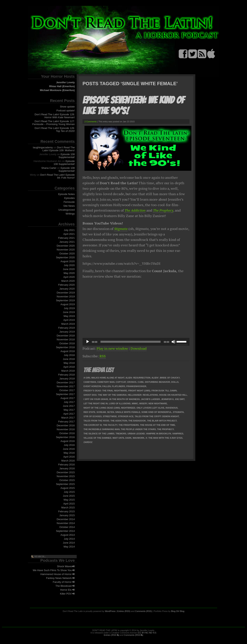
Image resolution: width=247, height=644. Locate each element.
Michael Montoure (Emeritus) (57, 90)
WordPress (110, 611)
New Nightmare (158, 403)
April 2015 (69, 504)
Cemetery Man (106, 382)
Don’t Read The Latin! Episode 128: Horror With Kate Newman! (55, 116)
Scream (101, 412)
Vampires (178, 434)
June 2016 (69, 449)
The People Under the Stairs (138, 429)
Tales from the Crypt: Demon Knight (157, 416)
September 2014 (65, 531)
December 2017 (66, 382)
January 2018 (67, 379)
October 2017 (67, 390)
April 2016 (69, 457)
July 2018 (69, 355)
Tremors (121, 434)
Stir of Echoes (93, 416)
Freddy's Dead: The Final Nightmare (105, 391)
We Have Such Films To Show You (54, 570)
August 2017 (68, 398)
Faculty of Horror (64, 582)
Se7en (111, 412)
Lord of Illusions (120, 403)
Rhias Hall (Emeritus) (62, 86)
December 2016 (66, 425)
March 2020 (68, 281)
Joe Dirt (179, 399)
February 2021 (66, 238)
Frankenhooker (136, 386)
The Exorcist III (93, 425)
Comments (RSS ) (134, 635)
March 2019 (68, 324)
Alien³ (155, 378)
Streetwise (110, 416)
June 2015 (69, 496)
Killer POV (67, 594)
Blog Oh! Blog (178, 611)
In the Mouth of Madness (124, 399)
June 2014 (69, 543)
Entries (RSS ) (112, 635)
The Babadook (137, 421)
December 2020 (66, 246)
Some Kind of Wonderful (157, 412)
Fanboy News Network (60, 578)
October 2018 (67, 343)
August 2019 (68, 304)
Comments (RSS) (144, 611)
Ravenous (172, 408)
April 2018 (69, 367)
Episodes (70, 198)
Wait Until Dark (122, 438)
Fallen (107, 386)
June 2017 (69, 406)
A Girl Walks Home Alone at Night (104, 378)
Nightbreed (128, 408)
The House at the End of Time (158, 425)
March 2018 (68, 371)
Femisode (69, 202)
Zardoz (88, 442)
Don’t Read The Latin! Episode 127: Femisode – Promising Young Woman (54, 123)
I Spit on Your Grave (96, 399)
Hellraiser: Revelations (143, 395)
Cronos (132, 382)
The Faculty (110, 425)
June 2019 (69, 312)
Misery (143, 403)
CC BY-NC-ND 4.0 (147, 633)
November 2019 (66, 297)
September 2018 (65, 347)
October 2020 (67, 254)
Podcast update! (66, 110)
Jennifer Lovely (65, 82)
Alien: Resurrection (138, 378)
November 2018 (66, 339)
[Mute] (173, 342)
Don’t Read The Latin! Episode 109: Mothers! (59, 149)
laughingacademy (43, 147)
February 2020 (66, 285)
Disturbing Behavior (158, 382)
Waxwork (139, 438)
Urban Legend (136, 434)
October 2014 (67, 527)
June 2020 (69, 269)
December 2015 (66, 472)
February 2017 (66, 422)
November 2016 (66, 429)
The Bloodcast (65, 586)
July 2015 (69, 492)
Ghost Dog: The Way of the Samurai (105, 395)
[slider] (131, 342)
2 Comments (91, 122)
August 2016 (68, 441)
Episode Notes (66, 194)
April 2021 (69, 234)
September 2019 (65, 300)
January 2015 (67, 515)
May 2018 (69, 363)
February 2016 (66, 465)
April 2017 (69, 414)
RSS (103, 356)
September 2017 (65, 394)
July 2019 (69, 308)
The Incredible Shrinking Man (102, 429)
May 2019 (69, 316)
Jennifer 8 (167, 399)
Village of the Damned (97, 438)
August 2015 (68, 488)
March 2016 (68, 461)
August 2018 (68, 351)
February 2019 (66, 328)
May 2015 (69, 500)
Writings (70, 214)
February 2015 (66, 511)
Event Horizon (92, 386)
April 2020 (69, 277)
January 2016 (67, 468)
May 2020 (69, 273)
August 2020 (68, 261)
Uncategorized (67, 210)
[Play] (88, 342)
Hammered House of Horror (58, 574)
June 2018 (69, 359)
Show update (67, 107)
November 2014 (66, 523)
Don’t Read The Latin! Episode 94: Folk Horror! (57, 176)
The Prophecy (163, 210)
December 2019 (66, 293)
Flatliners (118, 386)
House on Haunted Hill (173, 395)
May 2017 (69, 410)
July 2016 (69, 445)
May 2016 (69, 453)
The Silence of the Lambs (99, 434)
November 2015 (66, 476)
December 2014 (66, 519)
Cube (141, 382)
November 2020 (66, 250)
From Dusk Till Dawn (164, 391)
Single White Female (128, 412)
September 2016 (65, 437)
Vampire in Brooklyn (158, 434)
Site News (69, 206)
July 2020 (69, 265)
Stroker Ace (126, 416)
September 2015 (65, 484)
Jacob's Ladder (150, 399)
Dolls (175, 382)
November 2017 (66, 386)
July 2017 (69, 402)
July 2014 (69, 539)
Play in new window (112, 348)
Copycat (121, 382)
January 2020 (67, 289)
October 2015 (67, 480)
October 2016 (67, 433)
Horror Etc (67, 590)
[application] (136, 342)
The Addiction (135, 210)
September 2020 (65, 257)
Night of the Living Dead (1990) (102, 408)
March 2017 (68, 418)
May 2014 (69, 547)
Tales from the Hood (96, 421)
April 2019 (69, 320)
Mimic (135, 403)
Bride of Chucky (170, 378)
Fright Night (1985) (139, 391)
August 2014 (68, 535)
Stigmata (121, 229)
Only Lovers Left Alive (150, 408)
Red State (89, 412)
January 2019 (67, 332)
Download (139, 348)
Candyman (90, 382)
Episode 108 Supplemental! (67, 156)
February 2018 (66, 375)
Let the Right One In (96, 403)
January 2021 (67, 242)
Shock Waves (66, 566)
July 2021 (69, 230)
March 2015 (68, 508)
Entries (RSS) (124, 611)
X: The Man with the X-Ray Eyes (164, 438)
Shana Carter (49, 168)
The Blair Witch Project (162, 421)
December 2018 (66, 336)
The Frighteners (129, 425)
